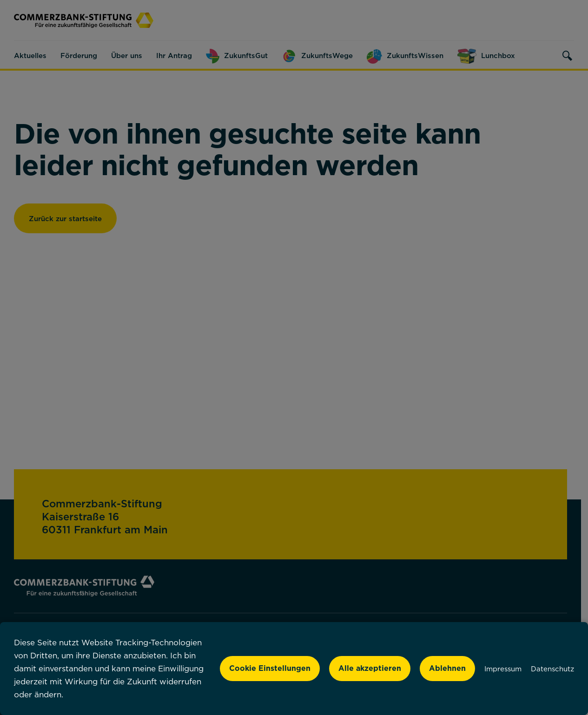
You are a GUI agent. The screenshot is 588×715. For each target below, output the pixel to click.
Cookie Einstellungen (270, 668)
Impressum (503, 669)
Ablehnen (447, 668)
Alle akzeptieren (370, 668)
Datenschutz (552, 669)
